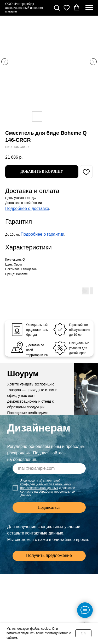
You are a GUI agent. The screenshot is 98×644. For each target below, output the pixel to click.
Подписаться (49, 507)
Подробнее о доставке (27, 208)
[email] (49, 468)
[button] (57, 8)
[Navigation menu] (89, 8)
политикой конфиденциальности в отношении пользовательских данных (46, 484)
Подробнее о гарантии (42, 234)
